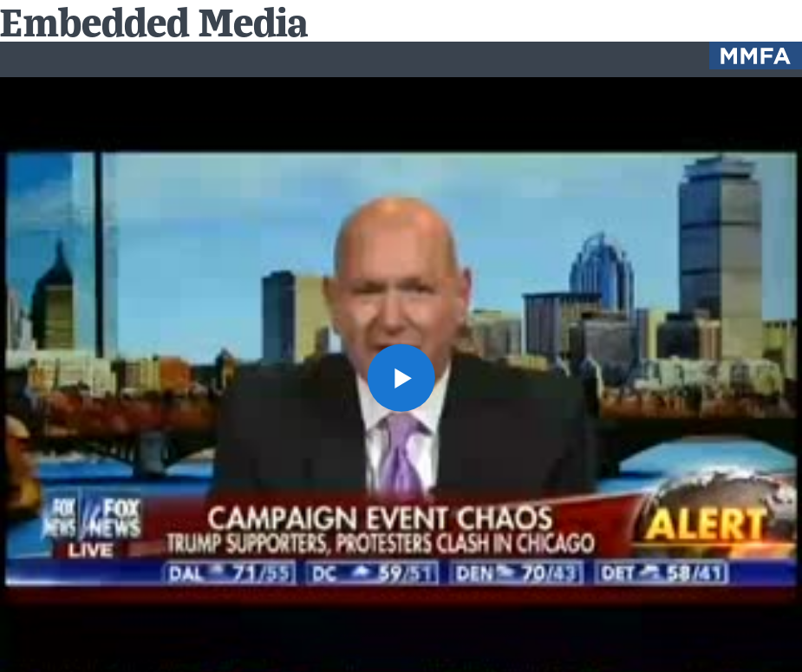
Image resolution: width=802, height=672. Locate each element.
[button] (401, 377)
